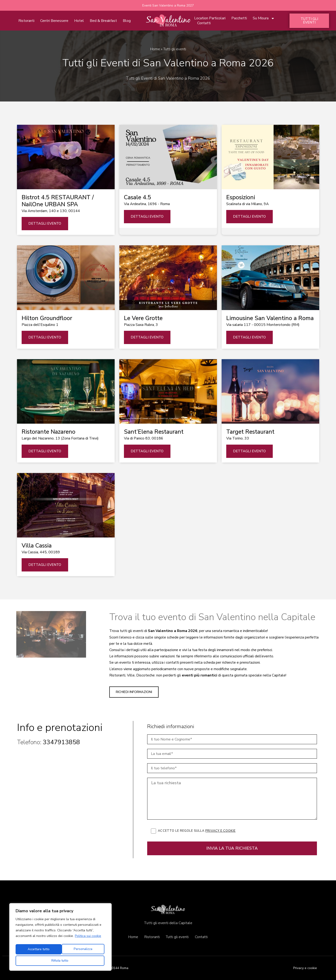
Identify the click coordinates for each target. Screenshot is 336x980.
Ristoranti (26, 21)
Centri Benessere (54, 21)
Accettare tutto (61, 961)
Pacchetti (239, 19)
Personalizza (37, 950)
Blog (127, 21)
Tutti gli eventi (178, 937)
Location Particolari (210, 19)
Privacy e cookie (220, 831)
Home (155, 49)
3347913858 (61, 742)
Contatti (204, 23)
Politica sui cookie (88, 939)
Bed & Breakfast (103, 21)
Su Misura (264, 19)
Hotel (79, 21)
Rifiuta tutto (82, 950)
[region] (60, 938)
